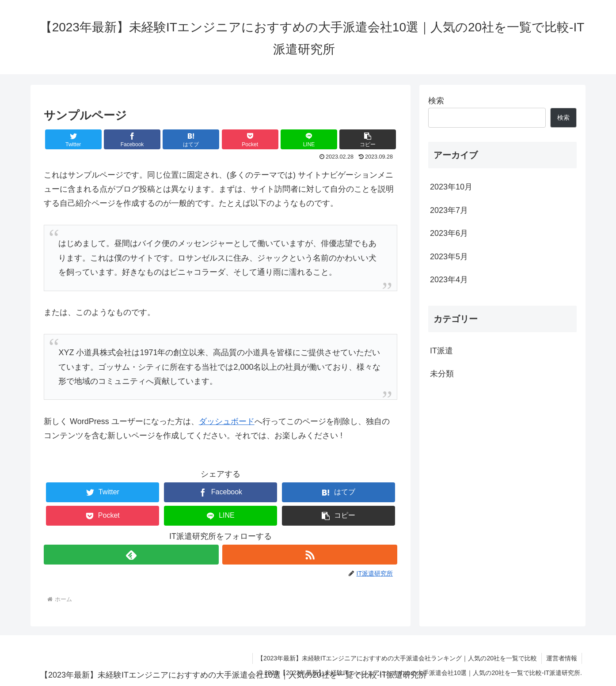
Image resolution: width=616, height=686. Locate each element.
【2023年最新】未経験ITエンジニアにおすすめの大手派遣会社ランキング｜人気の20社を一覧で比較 (397, 658)
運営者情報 (562, 658)
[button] (368, 139)
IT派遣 (441, 351)
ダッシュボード (227, 421)
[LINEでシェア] (309, 139)
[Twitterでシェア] (73, 139)
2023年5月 (449, 257)
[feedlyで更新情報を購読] (131, 555)
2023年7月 (449, 210)
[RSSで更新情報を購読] (310, 555)
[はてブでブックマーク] (191, 139)
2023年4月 (449, 280)
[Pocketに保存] (250, 139)
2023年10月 (451, 187)
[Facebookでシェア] (132, 139)
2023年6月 (449, 233)
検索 (436, 101)
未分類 (442, 374)
